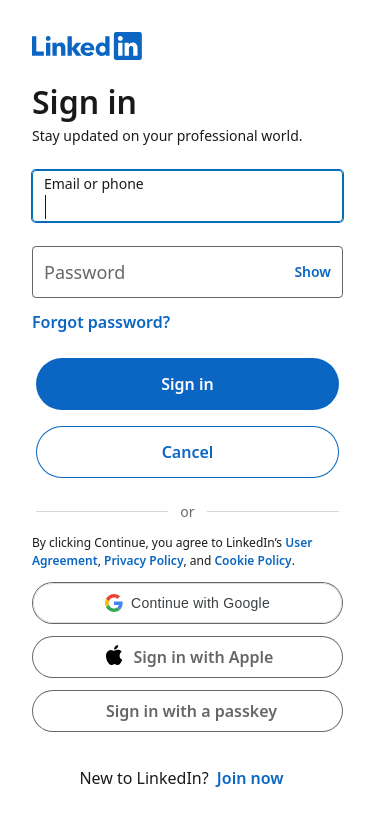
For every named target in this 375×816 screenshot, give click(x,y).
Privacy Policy (143, 560)
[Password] (187, 272)
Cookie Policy (252, 560)
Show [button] (312, 271)
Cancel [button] (188, 452)
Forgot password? (101, 322)
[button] (187, 603)
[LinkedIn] (187, 49)
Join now (250, 778)
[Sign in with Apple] (187, 657)
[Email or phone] (187, 196)
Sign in (187, 384)
